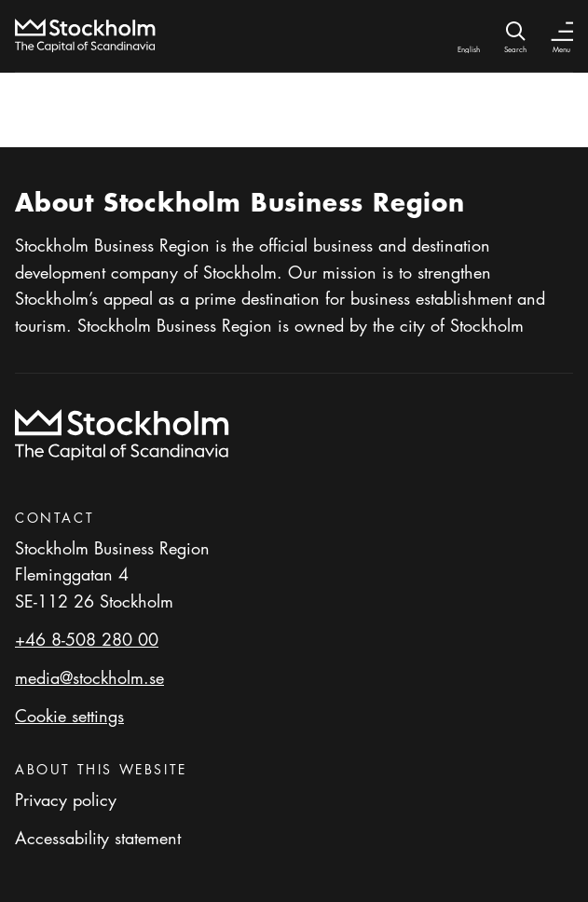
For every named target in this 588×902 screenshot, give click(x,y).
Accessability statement (98, 838)
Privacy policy (66, 799)
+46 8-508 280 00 (87, 639)
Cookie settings (69, 716)
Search (515, 49)
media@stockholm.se (89, 677)
